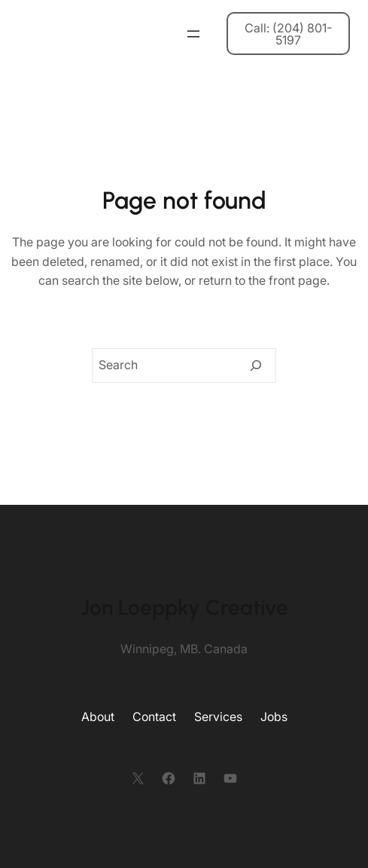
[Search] (256, 365)
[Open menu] (193, 34)
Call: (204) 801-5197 (288, 34)
